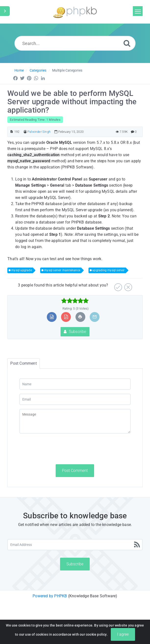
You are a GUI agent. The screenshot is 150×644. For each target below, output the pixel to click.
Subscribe (75, 332)
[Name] (75, 384)
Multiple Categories (67, 70)
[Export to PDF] (66, 317)
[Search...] (75, 43)
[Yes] (118, 285)
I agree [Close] (123, 634)
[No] (128, 285)
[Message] (75, 421)
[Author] (25, 132)
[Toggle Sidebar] (5, 11)
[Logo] (75, 12)
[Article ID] (12, 132)
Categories (38, 70)
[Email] (75, 399)
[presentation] (57, 449)
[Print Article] (80, 317)
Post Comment (75, 471)
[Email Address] (75, 545)
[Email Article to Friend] (95, 317)
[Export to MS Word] (52, 317)
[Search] (127, 43)
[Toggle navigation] (138, 11)
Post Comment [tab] (23, 363)
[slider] (75, 301)
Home (19, 70)
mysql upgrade (22, 270)
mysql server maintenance (62, 270)
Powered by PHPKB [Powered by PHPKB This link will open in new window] (50, 596)
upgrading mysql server (108, 270)
